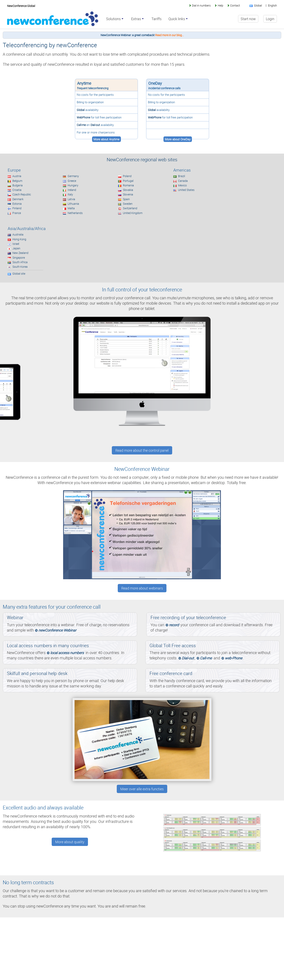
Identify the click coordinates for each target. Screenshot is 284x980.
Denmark (18, 199)
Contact (235, 5)
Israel (16, 244)
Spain (126, 199)
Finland (17, 208)
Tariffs (156, 19)
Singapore (19, 258)
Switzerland (130, 208)
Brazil (182, 176)
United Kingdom (133, 213)
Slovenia (128, 194)
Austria (17, 176)
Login (270, 19)
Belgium (17, 181)
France (17, 213)
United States (186, 190)
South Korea (20, 267)
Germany (73, 176)
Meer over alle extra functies (142, 789)
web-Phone (234, 658)
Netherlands (75, 213)
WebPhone (83, 117)
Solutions (113, 19)
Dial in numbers (201, 5)
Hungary (73, 185)
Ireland (72, 190)
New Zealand (20, 253)
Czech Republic (22, 194)
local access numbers (67, 653)
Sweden (128, 204)
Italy (70, 194)
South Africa (20, 262)
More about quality (70, 842)
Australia (18, 234)
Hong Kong (19, 239)
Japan (16, 248)
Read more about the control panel (142, 450)
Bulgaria (18, 185)
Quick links (177, 19)
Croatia (17, 190)
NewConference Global (21, 6)
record (174, 625)
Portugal (128, 181)
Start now (248, 19)
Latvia (71, 199)
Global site (19, 274)
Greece (72, 181)
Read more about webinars (142, 588)
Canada (183, 181)
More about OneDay (178, 139)
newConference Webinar (57, 630)
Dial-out (95, 125)
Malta (71, 208)
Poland (127, 176)
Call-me (81, 125)
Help (220, 5)
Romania (128, 185)
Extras (136, 19)
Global (81, 110)
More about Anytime (106, 139)
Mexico (182, 185)
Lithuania (73, 204)
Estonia (17, 204)
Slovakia (128, 190)
